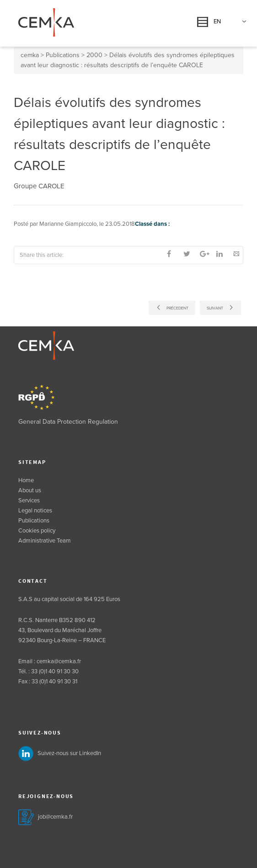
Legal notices (35, 511)
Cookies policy (37, 531)
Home (26, 480)
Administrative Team (45, 541)
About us (30, 490)
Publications (34, 521)
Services (29, 501)
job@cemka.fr (55, 817)
